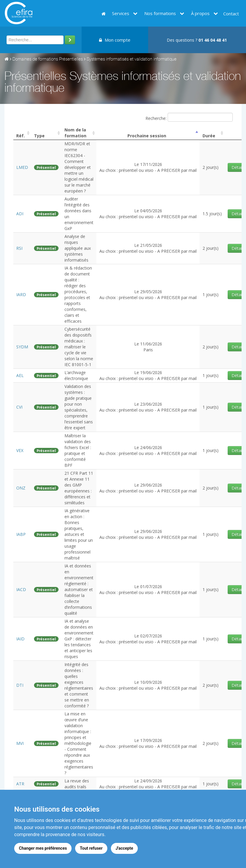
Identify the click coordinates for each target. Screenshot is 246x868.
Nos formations (164, 13)
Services (125, 13)
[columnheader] (79, 133)
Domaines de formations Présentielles (48, 59)
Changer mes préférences (43, 848)
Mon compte (115, 40)
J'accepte (124, 848)
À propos (204, 13)
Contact (231, 14)
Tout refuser (91, 848)
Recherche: (189, 117)
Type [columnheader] (39, 136)
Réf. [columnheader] (21, 136)
